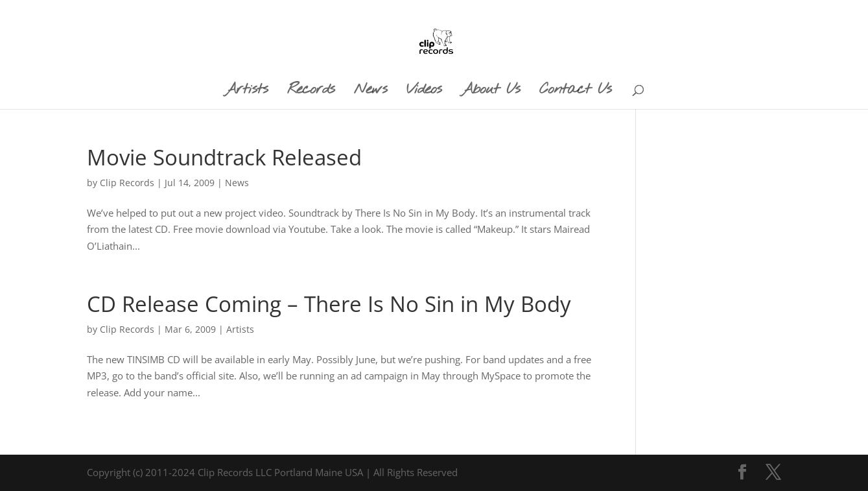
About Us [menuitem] (490, 92)
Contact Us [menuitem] (575, 92)
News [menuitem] (370, 92)
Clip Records (127, 183)
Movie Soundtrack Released (224, 157)
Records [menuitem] (311, 92)
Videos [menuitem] (424, 92)
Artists (240, 329)
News (237, 183)
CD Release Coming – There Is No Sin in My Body (329, 304)
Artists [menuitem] (246, 92)
